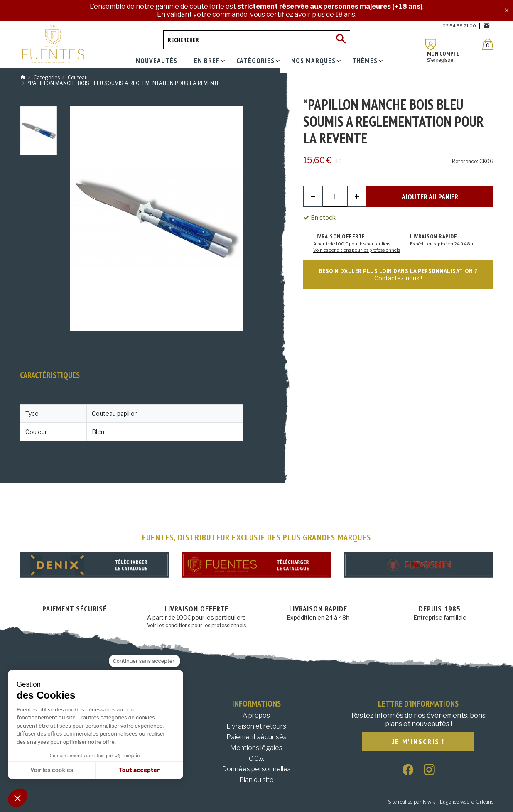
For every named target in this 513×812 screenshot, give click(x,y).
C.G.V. (256, 759)
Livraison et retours (256, 726)
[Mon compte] (431, 45)
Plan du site (256, 780)
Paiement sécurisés (256, 737)
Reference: (465, 161)
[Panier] (488, 44)
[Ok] (341, 40)
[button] (17, 798)
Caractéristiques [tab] (50, 375)
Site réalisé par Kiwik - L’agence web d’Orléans (441, 802)
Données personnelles (256, 769)
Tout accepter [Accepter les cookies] (139, 770)
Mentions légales (256, 748)
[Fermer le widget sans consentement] (145, 661)
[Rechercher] (257, 40)
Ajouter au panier (430, 197)
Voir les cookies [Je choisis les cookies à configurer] (52, 770)
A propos (256, 715)
